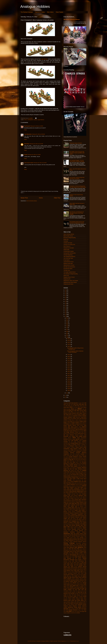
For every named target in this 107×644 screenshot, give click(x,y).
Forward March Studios (69, 251)
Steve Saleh (70, 583)
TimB (79, 592)
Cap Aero (71, 442)
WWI (67, 611)
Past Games (76, 545)
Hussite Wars (77, 498)
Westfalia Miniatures (73, 610)
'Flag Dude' (66, 403)
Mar (67, 335)
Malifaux (78, 521)
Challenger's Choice (73, 446)
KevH (71, 509)
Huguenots (84, 497)
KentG (68, 509)
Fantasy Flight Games (68, 472)
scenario (75, 569)
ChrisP (85, 447)
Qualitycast (82, 554)
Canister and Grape (68, 243)
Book (85, 435)
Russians (81, 565)
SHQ (85, 573)
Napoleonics (67, 533)
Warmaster (66, 609)
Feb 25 (69, 346)
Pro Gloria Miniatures (74, 553)
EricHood (68, 641)
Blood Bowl (81, 432)
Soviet (76, 576)
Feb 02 (69, 389)
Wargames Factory (68, 606)
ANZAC (78, 419)
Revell (76, 561)
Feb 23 (69, 356)
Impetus (35, 120)
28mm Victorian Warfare (69, 234)
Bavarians (66, 428)
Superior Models (67, 586)
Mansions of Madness (68, 523)
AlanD (84, 415)
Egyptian (76, 466)
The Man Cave (67, 270)
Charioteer (73, 447)
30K (86, 409)
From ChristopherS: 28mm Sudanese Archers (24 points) (75, 352)
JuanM (69, 508)
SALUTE (76, 566)
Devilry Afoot (66, 462)
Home (41, 198)
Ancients (65, 417)
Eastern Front (81, 465)
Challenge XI (84, 445)
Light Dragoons (69, 520)
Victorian (78, 599)
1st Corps (68, 409)
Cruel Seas (66, 457)
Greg (70, 491)
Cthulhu (85, 457)
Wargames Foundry (77, 606)
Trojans (75, 596)
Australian (73, 423)
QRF (78, 554)
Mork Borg (84, 529)
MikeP (82, 525)
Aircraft (79, 415)
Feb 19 (69, 364)
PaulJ (65, 546)
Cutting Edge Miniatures (75, 458)
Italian (70, 504)
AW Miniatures (66, 424)
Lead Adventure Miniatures (74, 517)
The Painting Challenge (27, 12)
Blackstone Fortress (74, 432)
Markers (78, 523)
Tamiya (68, 587)
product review (83, 553)
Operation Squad (83, 540)
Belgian (69, 428)
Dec (67, 318)
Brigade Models (83, 436)
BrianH (70, 436)
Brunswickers (84, 438)
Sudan (85, 584)
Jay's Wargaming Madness (69, 257)
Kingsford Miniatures (72, 512)
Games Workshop (71, 484)
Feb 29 (69, 339)
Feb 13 (69, 370)
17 (66, 307)
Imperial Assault (75, 501)
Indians (65, 502)
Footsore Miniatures (67, 477)
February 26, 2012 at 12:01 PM (36, 144)
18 (66, 305)
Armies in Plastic (75, 420)
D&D (80, 458)
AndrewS (70, 417)
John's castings (71, 506)
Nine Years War (70, 535)
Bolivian (85, 434)
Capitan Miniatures (77, 442)
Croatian (73, 455)
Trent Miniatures (70, 596)
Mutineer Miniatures (82, 532)
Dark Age (71, 459)
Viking (82, 600)
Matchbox (65, 524)
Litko (73, 520)
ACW (78, 413)
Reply (25, 130)
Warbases (81, 603)
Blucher (69, 434)
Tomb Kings (81, 594)
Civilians (80, 449)
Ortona (71, 542)
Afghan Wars (69, 415)
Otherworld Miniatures (78, 542)
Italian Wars (74, 503)
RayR (76, 557)
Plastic (68, 552)
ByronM (78, 439)
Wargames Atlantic (74, 605)
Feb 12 (69, 372)
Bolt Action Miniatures (69, 435)
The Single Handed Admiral (70, 272)
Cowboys (82, 454)
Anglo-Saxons (84, 417)
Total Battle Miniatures (76, 595)
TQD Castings (84, 595)
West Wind (66, 610)
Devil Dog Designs (83, 461)
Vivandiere (68, 602)
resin (73, 561)
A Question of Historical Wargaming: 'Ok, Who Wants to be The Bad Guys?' (78, 187)
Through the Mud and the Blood (79, 591)
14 (66, 313)
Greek (83, 490)
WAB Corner (66, 275)
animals (71, 419)
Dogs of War (79, 462)
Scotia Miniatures (67, 571)
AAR (80, 412)
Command (66, 451)
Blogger (77, 641)
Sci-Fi (85, 569)
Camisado (66, 241)
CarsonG (69, 443)
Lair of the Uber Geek (68, 258)
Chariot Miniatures (67, 447)
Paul (80, 545)
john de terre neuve (29, 163)
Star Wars (68, 580)
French (76, 482)
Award (71, 424)
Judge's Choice (74, 508)
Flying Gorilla (66, 250)
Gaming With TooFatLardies (70, 253)
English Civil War (68, 469)
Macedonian (66, 521)
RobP (85, 562)
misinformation (80, 528)
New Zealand (77, 534)
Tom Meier (77, 594)
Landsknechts (80, 514)
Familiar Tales (79, 471)
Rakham (83, 556)
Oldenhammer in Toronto (69, 265)
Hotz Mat (80, 497)
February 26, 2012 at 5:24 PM (40, 163)
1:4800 (69, 406)
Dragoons (72, 464)
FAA (70, 471)
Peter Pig (71, 549)
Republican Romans (67, 561)
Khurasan (83, 509)
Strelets (68, 584)
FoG (79, 476)
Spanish (85, 576)
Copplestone (66, 454)
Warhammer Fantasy (73, 607)
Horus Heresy (75, 497)
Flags (80, 475)
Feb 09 (69, 377)
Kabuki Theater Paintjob (82, 508)
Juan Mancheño (28, 134)
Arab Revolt (84, 419)
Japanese (73, 505)
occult (85, 538)
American (75, 416)
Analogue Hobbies (35, 7)
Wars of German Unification (74, 609)
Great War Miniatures (76, 490)
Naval (72, 534)
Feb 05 (69, 385)
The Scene (75, 590)
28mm (80, 409)
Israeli (85, 502)
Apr (67, 333)
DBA (71, 461)
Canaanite (84, 440)
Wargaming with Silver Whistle (70, 282)
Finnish (77, 473)
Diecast (71, 462)
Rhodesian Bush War (68, 562)
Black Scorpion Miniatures (72, 431)
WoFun (65, 611)
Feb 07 (69, 381)
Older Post (57, 198)
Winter (85, 610)
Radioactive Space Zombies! (76, 143)
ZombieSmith (73, 613)
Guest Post (71, 493)
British (74, 438)
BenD (72, 428)
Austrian (77, 423)
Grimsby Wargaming (68, 255)
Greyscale (74, 491)
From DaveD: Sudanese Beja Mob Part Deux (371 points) (77, 178)
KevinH (74, 509)
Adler (65, 415)
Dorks (69, 464)
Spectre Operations (76, 579)
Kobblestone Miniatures (79, 513)
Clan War (84, 449)
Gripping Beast (80, 491)
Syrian (77, 586)
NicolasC (65, 535)
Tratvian (65, 596)
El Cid (79, 466)
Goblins (76, 487)
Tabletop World (84, 586)
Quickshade (75, 556)
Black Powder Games (68, 236)
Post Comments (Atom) (32, 201)
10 (66, 397)
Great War (69, 490)
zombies (68, 613)
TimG (81, 592)
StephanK (79, 581)
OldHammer (71, 540)
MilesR (65, 527)
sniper (70, 576)
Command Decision (72, 451)
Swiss (71, 586)
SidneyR (65, 575)
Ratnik (68, 557)
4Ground (81, 410)
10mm (68, 407)
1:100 (82, 403)
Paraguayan (84, 543)
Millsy (68, 527)
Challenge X (79, 445)
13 (66, 315)
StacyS (65, 580)
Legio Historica (41, 120)
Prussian (66, 554)
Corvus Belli (72, 454)
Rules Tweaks (60, 12)
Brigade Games (75, 436)
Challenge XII (66, 446)
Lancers (69, 514)
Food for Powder (83, 476)
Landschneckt (74, 514)
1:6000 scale (82, 406)
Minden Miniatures (83, 527)
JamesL (69, 505)
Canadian (66, 442)
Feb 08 (69, 379)
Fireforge (81, 473)
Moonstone (74, 529)
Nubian (68, 538)
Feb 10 (69, 375)
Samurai (85, 566)
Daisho (85, 458)
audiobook (69, 423)
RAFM (80, 556)
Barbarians (84, 424)
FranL (65, 482)
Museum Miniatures (79, 531)
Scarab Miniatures (70, 569)
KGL (80, 509)
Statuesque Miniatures (75, 580)
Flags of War (84, 475)
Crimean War (69, 455)
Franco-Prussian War (79, 480)
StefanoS (75, 581)
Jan (67, 393)
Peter (67, 549)
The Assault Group (71, 588)
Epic (73, 469)
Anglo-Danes (78, 417)
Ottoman (85, 542)
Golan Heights (80, 487)
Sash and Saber (83, 568)
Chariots (77, 447)
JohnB (76, 506)
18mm (65, 409)
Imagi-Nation (84, 500)
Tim (76, 592)
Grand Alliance (70, 489)
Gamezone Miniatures (79, 484)
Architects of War (67, 420)
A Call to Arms (76, 412)
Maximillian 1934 (79, 524)
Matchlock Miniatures (71, 524)
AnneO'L (75, 419)
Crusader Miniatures (73, 457)
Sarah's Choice (67, 568)
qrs (80, 554)
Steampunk (82, 580)
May (67, 331)
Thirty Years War (82, 590)
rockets (65, 564)
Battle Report (71, 427)
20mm (72, 409)
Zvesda (78, 613)
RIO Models (74, 562)
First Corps (69, 475)
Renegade (72, 560)
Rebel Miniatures (67, 558)
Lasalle (69, 516)
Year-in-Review (77, 611)
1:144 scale (68, 404)
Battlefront (84, 427)
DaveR (68, 461)
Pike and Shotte (79, 550)
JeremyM (78, 505)
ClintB (72, 450)
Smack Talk (66, 576)
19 (66, 303)
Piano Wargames (83, 549)
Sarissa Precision (74, 568)
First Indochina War (75, 475)
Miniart (65, 528)
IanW (80, 499)
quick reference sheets (68, 556)
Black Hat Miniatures (80, 429)
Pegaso (76, 546)
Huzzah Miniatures (83, 498)
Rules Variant (66, 565)
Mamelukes (84, 521)
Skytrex (85, 575)
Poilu (75, 552)
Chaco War (66, 445)
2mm (83, 409)
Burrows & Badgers (72, 439)
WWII (70, 611)
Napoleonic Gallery (40, 12)
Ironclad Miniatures (72, 502)
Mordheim (79, 529)
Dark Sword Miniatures (82, 460)
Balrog (81, 424)
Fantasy (84, 470)
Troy (78, 596)
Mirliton (75, 528)
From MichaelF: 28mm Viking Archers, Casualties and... (75, 349)
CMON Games (76, 450)
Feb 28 (69, 341)
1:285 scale (81, 404)
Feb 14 (69, 368)
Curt (69, 458)
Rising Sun (79, 562)
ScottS (78, 571)
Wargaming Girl (67, 279)
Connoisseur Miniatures (69, 453)
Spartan (74, 577)
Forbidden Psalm (75, 477)
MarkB (75, 523)
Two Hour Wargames (68, 598)
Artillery (81, 421)
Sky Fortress (81, 575)
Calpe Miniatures (75, 440)
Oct (67, 322)
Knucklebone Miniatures (81, 512)
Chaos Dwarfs (84, 446)
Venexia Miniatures (72, 599)
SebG (65, 572)
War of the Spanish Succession (72, 603)
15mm (26, 120)
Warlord (80, 607)
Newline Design (83, 534)
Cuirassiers (66, 458)
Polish (78, 552)
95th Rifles (71, 412)
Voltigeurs (72, 602)
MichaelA (73, 525)
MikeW (85, 525)
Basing (78, 425)
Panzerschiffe (78, 543)
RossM (81, 564)
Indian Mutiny (84, 501)
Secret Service (69, 572)
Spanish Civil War (68, 577)
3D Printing (69, 410)
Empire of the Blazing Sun (72, 468)
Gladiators (72, 487)
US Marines (81, 598)
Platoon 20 (72, 552)
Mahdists (74, 521)
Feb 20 (69, 362)
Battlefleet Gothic (78, 427)
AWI (73, 424)
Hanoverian (74, 494)
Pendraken (80, 546)
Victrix (69, 600)
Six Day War (76, 575)
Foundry (69, 480)
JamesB (65, 505)
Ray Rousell (27, 126)
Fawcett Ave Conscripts (69, 248)
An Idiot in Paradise (82, 416)
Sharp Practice (81, 573)
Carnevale (65, 443)
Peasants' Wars (72, 546)
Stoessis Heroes (79, 583)
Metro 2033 (69, 525)
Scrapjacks (82, 571)
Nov (67, 320)
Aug (67, 326)
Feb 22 (69, 358)
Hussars (72, 498)
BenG (75, 428)
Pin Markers (84, 550)
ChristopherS (30, 120)
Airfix (81, 415)
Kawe (65, 509)
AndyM (74, 417)
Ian (71, 500)
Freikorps (72, 482)
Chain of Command (72, 445)
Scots (72, 571)
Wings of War (81, 610)
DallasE (65, 460)
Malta (81, 521)
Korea (85, 513)
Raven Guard (72, 557)
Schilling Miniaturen (80, 569)
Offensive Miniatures (73, 539)
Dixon (74, 462)
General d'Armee (79, 486)
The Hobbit (77, 588)
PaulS (67, 546)
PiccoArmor (66, 550)
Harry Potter (79, 494)
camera (80, 440)
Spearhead (84, 577)
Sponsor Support (83, 579)
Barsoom (74, 425)
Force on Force (81, 477)
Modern (85, 528)
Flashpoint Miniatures (74, 476)
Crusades (80, 457)
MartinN (85, 523)
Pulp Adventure (73, 554)
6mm (65, 412)
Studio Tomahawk (80, 584)
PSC (69, 554)
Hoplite (68, 497)
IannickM (76, 500)
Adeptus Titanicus (83, 413)
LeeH (69, 518)
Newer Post (24, 198)
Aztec (75, 424)
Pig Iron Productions (72, 550)
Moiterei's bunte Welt (68, 263)
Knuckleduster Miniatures (69, 513)
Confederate (79, 451)
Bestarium (78, 428)
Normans (76, 535)
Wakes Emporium (80, 602)
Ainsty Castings (74, 415)
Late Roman (72, 516)
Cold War (81, 450)
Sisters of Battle (70, 575)
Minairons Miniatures (74, 527)
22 (66, 298)
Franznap (68, 482)
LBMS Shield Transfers (80, 516)
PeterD (75, 549)
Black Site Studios (80, 431)
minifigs (68, 528)
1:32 (64, 406)
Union (77, 598)
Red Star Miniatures (77, 558)
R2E (78, 556)
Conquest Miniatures (81, 453)
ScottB (75, 571)
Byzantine (81, 439)
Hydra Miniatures (67, 500)
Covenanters (77, 454)
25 (66, 292)
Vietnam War (74, 600)
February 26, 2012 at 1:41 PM (34, 155)
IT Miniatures (66, 504)
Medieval (84, 524)
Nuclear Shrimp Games (75, 538)
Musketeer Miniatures (69, 532)
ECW (69, 466)
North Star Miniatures (82, 535)
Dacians (82, 458)
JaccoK (81, 504)
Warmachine (84, 607)
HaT (69, 495)
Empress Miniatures (82, 468)
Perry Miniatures (79, 547)
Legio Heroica (44, 59)
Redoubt (84, 558)
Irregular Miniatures (80, 502)
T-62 (80, 586)
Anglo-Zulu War (67, 419)
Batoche (82, 425)
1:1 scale (80, 403)
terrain (82, 587)
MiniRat (72, 528)
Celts (80, 443)
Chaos (79, 446)
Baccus (78, 424)
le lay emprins (67, 260)
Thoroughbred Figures (68, 591)
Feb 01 (69, 391)
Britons (79, 438)
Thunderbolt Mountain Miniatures (69, 592)
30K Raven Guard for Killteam (72, 20)
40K (75, 410)
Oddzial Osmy (66, 539)
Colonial (85, 450)
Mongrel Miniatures (67, 529)
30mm (65, 410)
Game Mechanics (80, 483)
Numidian (82, 538)
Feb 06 (69, 383)
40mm (78, 410)
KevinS (77, 509)
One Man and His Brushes (69, 267)
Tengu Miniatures (77, 587)
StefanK (72, 581)
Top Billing (69, 595)
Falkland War (73, 471)
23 (66, 296)
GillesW (68, 487)
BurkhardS (66, 439)
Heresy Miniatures (74, 495)
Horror (71, 497)
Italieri (78, 504)
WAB (75, 602)
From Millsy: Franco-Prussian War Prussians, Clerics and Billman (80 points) (77, 153)
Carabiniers (84, 442)
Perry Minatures (70, 547)
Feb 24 (69, 355)
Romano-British (76, 564)
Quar (85, 554)
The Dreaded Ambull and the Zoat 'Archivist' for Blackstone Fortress (77, 222)
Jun (67, 330)
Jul (67, 328)
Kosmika (65, 514)
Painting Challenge (69, 543)
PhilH (78, 549)
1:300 (85, 404)
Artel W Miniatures (76, 421)
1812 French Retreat (82, 407)
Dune (75, 464)
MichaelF (78, 525)
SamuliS (80, 566)
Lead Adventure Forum (69, 262)
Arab (80, 419)
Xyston (73, 611)
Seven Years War (79, 572)
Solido (73, 576)
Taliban (65, 587)
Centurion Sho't (84, 443)
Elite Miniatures (83, 466)
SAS (79, 568)
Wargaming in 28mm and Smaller (71, 281)
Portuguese (82, 552)
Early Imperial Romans (72, 465)
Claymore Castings (67, 450)
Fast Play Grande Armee (78, 472)
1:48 (66, 406)
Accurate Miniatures (72, 413)
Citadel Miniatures (74, 449)
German (84, 486)
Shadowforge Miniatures (72, 573)
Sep (67, 324)
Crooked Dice (84, 455)
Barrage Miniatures (68, 425)
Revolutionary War (82, 561)
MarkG (81, 523)
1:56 (73, 406)
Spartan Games (78, 577)
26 (66, 290)
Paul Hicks (84, 545)
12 (66, 316)
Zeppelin (65, 613)
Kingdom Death (78, 510)
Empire (65, 468)
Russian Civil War (74, 565)
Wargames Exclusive (82, 605)
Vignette (79, 600)
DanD (68, 460)
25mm (76, 409)
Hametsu (69, 494)
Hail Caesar (81, 493)
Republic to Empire (82, 560)
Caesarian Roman (67, 440)
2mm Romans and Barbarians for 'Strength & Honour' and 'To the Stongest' (77, 213)
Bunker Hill (66, 239)
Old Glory (80, 539)
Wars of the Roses (83, 609)
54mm (85, 410)
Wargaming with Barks (68, 284)
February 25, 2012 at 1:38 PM (37, 126)
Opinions (65, 542)
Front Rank (69, 483)
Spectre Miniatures (67, 579)
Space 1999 (80, 576)
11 (66, 395)
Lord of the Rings (78, 520)
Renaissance (66, 560)
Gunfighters (76, 493)
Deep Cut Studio (76, 461)
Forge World (69, 479)
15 (66, 311)
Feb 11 (69, 374)
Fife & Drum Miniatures (71, 473)
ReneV (76, 560)
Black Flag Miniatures (72, 429)
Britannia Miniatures (68, 438)
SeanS (85, 571)
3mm (73, 410)
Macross (70, 521)
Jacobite (85, 504)
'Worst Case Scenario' (73, 403)
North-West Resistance (76, 536)
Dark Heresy (76, 460)
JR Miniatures (81, 506)
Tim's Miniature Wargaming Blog (71, 274)
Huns (69, 498)
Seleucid (73, 572)
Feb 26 (69, 344)
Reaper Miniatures (82, 557)
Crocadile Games (78, 455)
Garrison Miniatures (72, 486)
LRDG (85, 520)
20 (66, 301)
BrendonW (66, 436)
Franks (85, 480)
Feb (67, 337)
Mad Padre (27, 144)
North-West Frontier (67, 536)
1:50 (71, 406)
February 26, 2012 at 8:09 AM (38, 134)
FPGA (74, 480)
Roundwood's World (68, 269)
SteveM (74, 583)
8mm (67, 412)
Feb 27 (69, 343)
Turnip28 (85, 596)
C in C (85, 439)
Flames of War (67, 476)
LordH (83, 520)
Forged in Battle (76, 479)
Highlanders (81, 495)
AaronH (83, 412)
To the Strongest (71, 594)
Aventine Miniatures (83, 423)
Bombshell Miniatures (79, 435)
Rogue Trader (70, 564)
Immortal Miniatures (67, 501)
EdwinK (72, 466)
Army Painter (70, 421)
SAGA (72, 566)
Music (85, 531)
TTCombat (81, 596)
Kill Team (72, 510)
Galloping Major (74, 483)
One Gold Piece (77, 540)
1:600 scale (77, 406)
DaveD (26, 155)
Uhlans (74, 598)
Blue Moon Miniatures (74, 434)
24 (66, 294)
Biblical (82, 428)
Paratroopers (66, 545)
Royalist (85, 564)
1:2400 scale (76, 404)
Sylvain (74, 585)
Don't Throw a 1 (67, 246)
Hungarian (65, 498)
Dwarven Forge (79, 464)
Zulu (76, 613)
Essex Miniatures (79, 469)
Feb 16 (69, 366)
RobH (82, 562)
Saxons (65, 569)
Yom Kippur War (83, 611)
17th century (75, 407)
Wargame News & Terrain (69, 277)
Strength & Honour (73, 584)
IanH (73, 500)
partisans (72, 545)
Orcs (68, 542)
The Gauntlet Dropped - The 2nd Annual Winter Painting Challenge (77, 161)
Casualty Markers (75, 443)
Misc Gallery (50, 12)
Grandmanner (77, 489)
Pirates (65, 552)
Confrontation (84, 451)
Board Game (81, 434)
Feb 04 (69, 387)
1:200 (72, 404)
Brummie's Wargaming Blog (70, 238)
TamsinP (72, 587)
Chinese (81, 447)
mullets (72, 531)
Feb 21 (69, 360)
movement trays (67, 531)
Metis (65, 525)
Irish (68, 502)
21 (66, 300)
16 (66, 309)
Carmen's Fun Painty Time (69, 245)
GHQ (65, 487)
